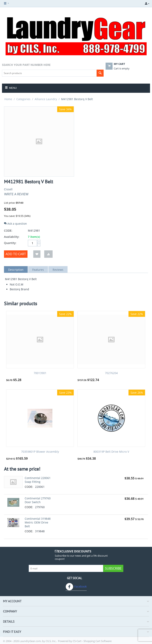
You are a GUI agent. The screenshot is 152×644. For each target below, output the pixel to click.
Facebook (76, 587)
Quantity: (10, 243)
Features (38, 270)
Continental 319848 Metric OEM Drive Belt (38, 522)
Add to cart (16, 254)
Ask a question (15, 224)
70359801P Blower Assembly (40, 452)
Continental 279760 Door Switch (38, 500)
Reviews (58, 270)
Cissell (8, 189)
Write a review (16, 194)
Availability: (12, 237)
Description (16, 270)
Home (8, 99)
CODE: (8, 231)
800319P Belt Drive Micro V (111, 452)
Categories (23, 99)
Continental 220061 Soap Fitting (38, 480)
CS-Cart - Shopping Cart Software (92, 641)
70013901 (40, 373)
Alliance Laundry (46, 99)
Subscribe (113, 568)
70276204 (111, 373)
